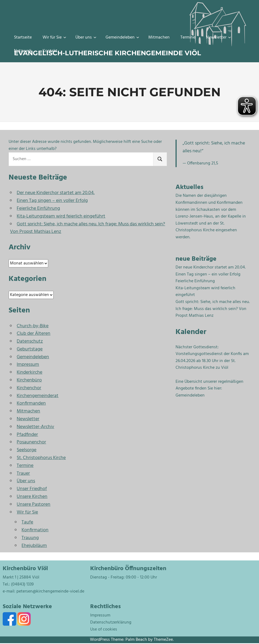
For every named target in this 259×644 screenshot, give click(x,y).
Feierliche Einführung (38, 209)
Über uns (86, 37)
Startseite (23, 37)
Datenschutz (30, 341)
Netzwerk (23, 51)
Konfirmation (35, 530)
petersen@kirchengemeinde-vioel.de (50, 591)
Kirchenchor (29, 388)
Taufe (27, 522)
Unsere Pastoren (34, 504)
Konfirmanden (31, 403)
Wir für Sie (54, 37)
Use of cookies (104, 629)
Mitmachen (159, 37)
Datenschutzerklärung (111, 622)
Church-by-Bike (33, 326)
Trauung (30, 538)
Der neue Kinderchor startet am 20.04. (56, 193)
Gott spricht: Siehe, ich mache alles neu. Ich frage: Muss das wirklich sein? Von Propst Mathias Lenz (87, 228)
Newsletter (218, 37)
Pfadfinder (27, 435)
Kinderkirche (29, 372)
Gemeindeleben (122, 37)
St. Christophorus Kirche (41, 458)
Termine (188, 37)
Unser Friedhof (32, 489)
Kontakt (50, 51)
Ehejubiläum (34, 546)
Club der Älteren (34, 334)
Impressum (28, 365)
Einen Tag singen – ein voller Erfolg (52, 201)
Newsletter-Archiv (35, 427)
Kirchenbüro (29, 380)
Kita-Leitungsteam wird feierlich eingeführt (61, 216)
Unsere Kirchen (32, 497)
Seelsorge (27, 450)
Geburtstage (30, 349)
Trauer (23, 473)
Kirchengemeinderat (38, 396)
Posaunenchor (31, 442)
